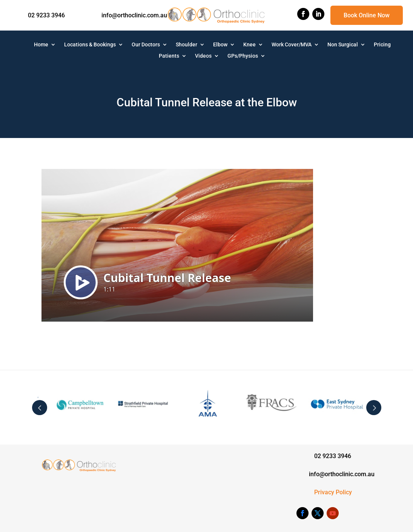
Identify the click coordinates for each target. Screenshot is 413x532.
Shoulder (187, 45)
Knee (249, 45)
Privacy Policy (333, 492)
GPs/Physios (243, 56)
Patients (169, 56)
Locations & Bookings (90, 45)
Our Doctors (146, 45)
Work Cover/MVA (292, 45)
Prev (40, 408)
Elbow (220, 45)
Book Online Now (367, 15)
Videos (203, 56)
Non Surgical (343, 45)
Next (374, 408)
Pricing (382, 45)
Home (41, 45)
